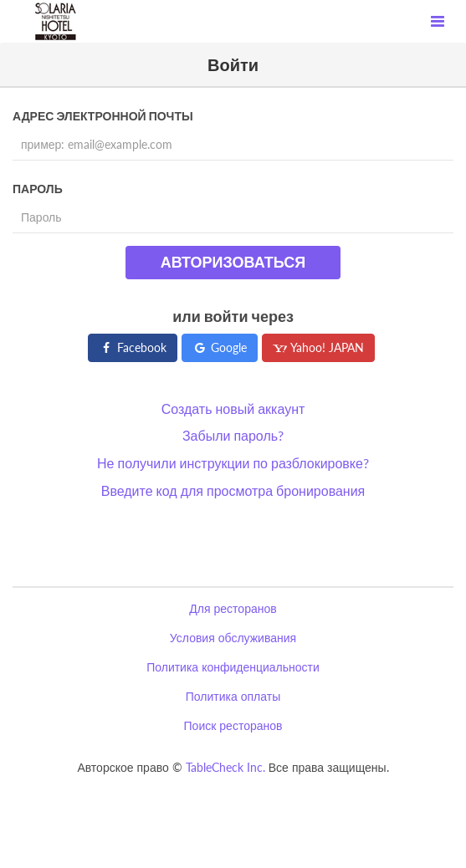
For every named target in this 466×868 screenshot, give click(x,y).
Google (220, 347)
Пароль (38, 189)
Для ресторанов (233, 608)
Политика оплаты (233, 696)
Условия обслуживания (233, 638)
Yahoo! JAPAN (318, 347)
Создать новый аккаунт (233, 408)
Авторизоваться (233, 262)
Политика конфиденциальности (233, 667)
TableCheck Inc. (225, 767)
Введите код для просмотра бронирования (233, 490)
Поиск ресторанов (233, 725)
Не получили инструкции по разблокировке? (233, 463)
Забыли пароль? (233, 435)
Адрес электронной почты (103, 116)
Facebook (133, 347)
